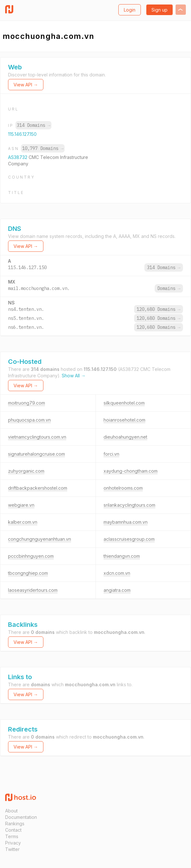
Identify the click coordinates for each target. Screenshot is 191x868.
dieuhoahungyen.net (125, 437)
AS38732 (18, 157)
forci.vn (111, 454)
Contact (13, 830)
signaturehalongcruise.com (36, 454)
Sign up (159, 10)
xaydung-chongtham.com (131, 471)
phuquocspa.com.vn (29, 420)
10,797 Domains (43, 148)
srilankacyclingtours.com (129, 505)
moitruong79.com (27, 403)
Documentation (21, 817)
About (11, 811)
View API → (26, 85)
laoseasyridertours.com (33, 590)
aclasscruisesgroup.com (129, 539)
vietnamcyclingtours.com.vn (37, 437)
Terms (12, 836)
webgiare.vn (21, 505)
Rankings (15, 824)
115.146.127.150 (22, 134)
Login (130, 10)
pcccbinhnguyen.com (31, 556)
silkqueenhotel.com (124, 403)
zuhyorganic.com (26, 471)
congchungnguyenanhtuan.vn (40, 539)
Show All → (74, 376)
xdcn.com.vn (117, 573)
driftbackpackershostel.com (38, 488)
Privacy (13, 843)
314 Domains (33, 125)
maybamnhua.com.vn (126, 522)
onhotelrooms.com (123, 488)
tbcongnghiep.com (28, 573)
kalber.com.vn (23, 522)
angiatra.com (117, 590)
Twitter (12, 849)
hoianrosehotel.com (124, 420)
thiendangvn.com (122, 556)
